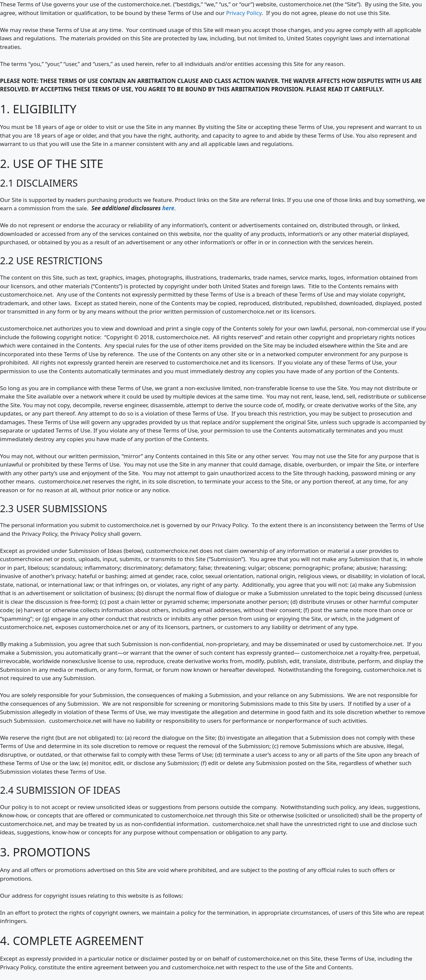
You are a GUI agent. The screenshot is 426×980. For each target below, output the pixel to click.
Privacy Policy (244, 13)
